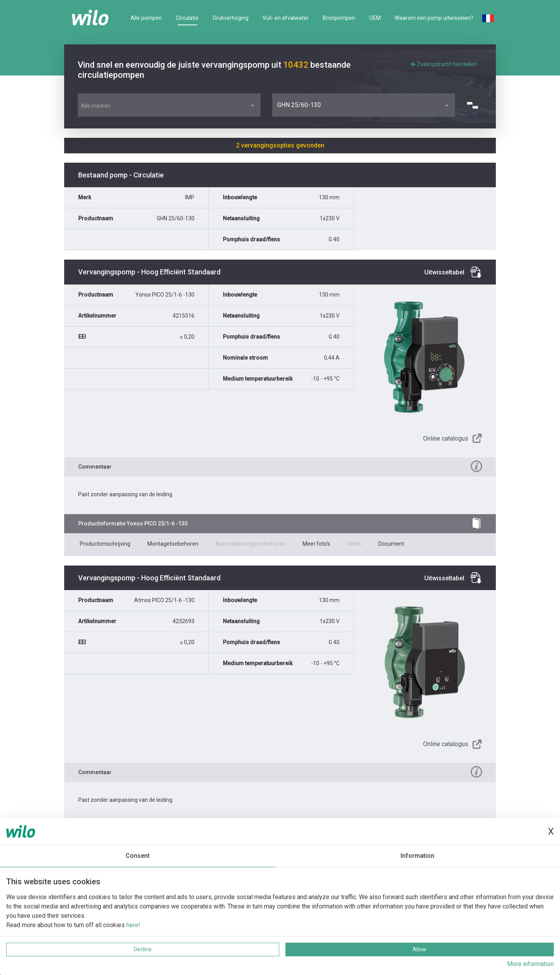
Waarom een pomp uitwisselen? (434, 18)
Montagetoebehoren (173, 544)
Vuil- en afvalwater (286, 18)
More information (530, 964)
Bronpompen (339, 18)
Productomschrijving (105, 544)
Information (417, 856)
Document (391, 544)
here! (133, 925)
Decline (143, 949)
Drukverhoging (231, 18)
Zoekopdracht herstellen (444, 64)
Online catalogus (446, 438)
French (488, 18)
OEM (375, 18)
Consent (138, 856)
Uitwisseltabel (444, 272)
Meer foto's (316, 544)
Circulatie (187, 18)
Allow (419, 949)
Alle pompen (146, 18)
